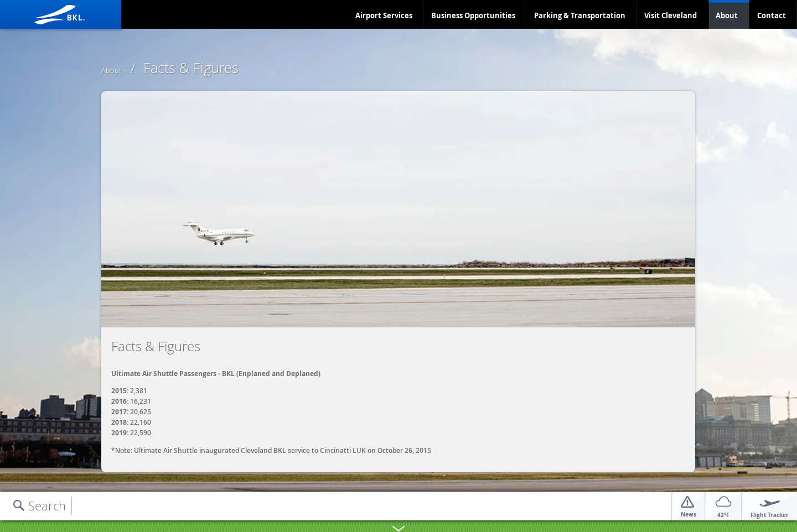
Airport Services (384, 15)
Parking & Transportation (580, 15)
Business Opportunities (473, 15)
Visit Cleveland (671, 15)
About (727, 15)
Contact (772, 15)
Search (47, 506)
